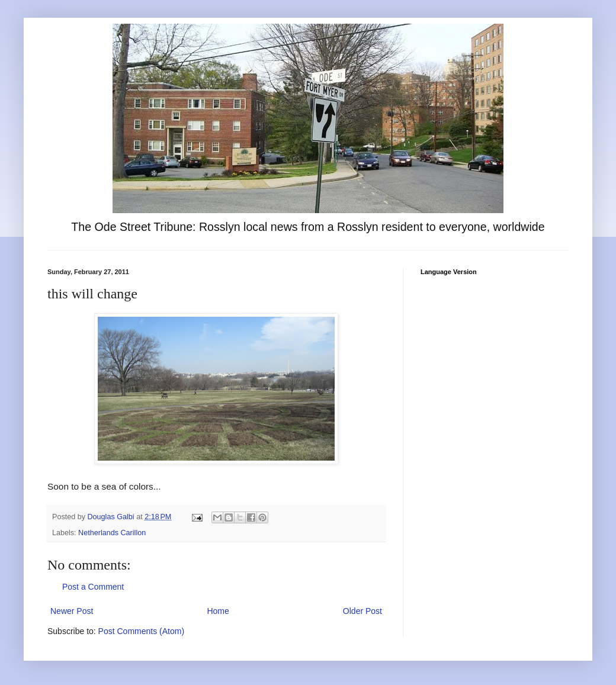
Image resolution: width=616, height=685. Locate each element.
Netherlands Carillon (112, 533)
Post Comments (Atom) (141, 631)
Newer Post (72, 611)
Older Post (362, 611)
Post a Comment (93, 587)
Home (218, 611)
